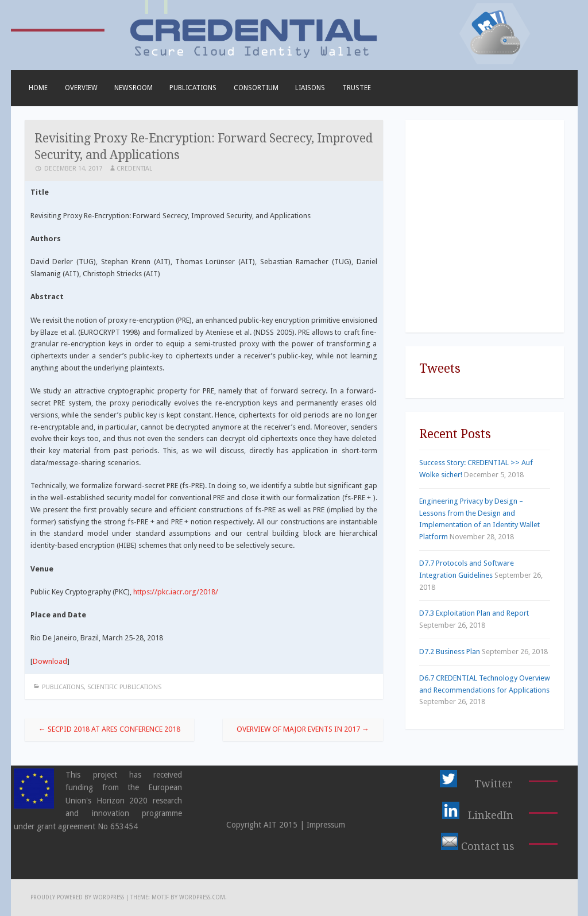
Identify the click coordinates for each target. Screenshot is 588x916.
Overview (81, 88)
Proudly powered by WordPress (77, 897)
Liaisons (310, 88)
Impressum (326, 825)
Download (50, 661)
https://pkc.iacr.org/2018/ (176, 592)
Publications (193, 88)
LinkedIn (491, 815)
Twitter (494, 784)
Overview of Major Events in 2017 (303, 729)
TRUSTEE (357, 88)
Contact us (488, 846)
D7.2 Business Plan (450, 652)
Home (38, 88)
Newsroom (134, 88)
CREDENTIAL (134, 169)
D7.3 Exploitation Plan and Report (474, 613)
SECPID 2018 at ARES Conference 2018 (109, 729)
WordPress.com (202, 897)
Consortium (256, 88)
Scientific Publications (124, 687)
